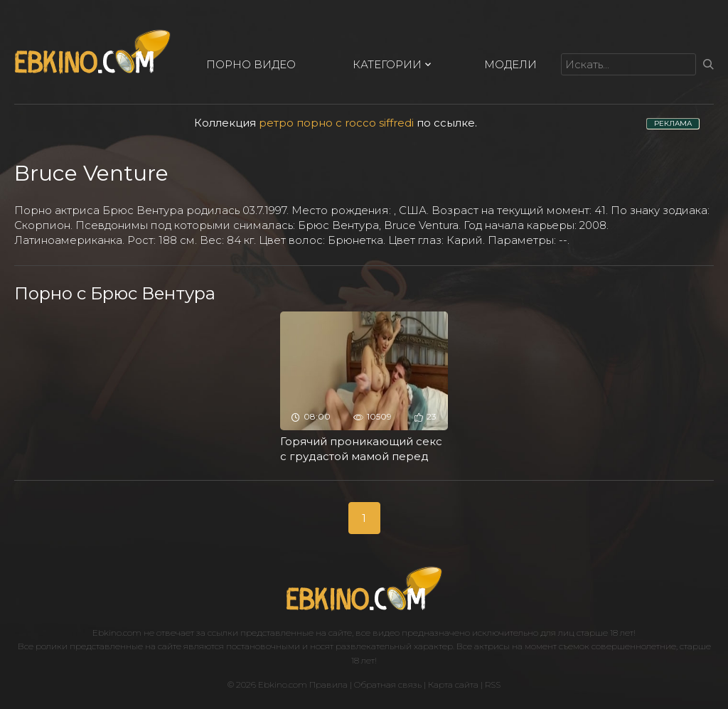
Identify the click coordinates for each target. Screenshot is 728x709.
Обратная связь (388, 684)
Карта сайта (453, 684)
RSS (493, 684)
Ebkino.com (117, 633)
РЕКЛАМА (673, 123)
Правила (328, 684)
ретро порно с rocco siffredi (336, 123)
